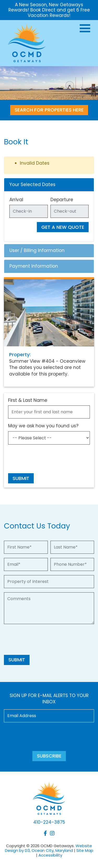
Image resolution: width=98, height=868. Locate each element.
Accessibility (50, 855)
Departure (62, 200)
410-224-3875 (49, 822)
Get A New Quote (63, 227)
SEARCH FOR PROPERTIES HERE (49, 110)
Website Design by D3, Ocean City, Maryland (49, 848)
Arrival (16, 200)
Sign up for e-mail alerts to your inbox (49, 699)
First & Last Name (28, 400)
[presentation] (48, 459)
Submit (21, 478)
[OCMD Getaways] (27, 43)
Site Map (85, 850)
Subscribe (49, 756)
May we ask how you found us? (43, 426)
